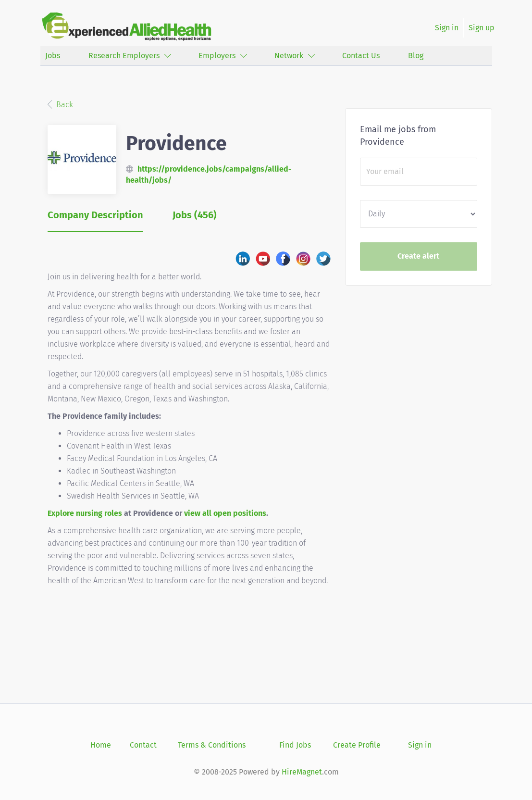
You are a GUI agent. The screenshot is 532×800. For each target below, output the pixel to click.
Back (64, 105)
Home (101, 745)
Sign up (482, 28)
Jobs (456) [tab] (195, 215)
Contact (143, 745)
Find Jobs (295, 745)
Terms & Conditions (212, 745)
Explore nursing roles (85, 513)
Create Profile (357, 745)
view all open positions (225, 513)
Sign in (447, 28)
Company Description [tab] (95, 215)
